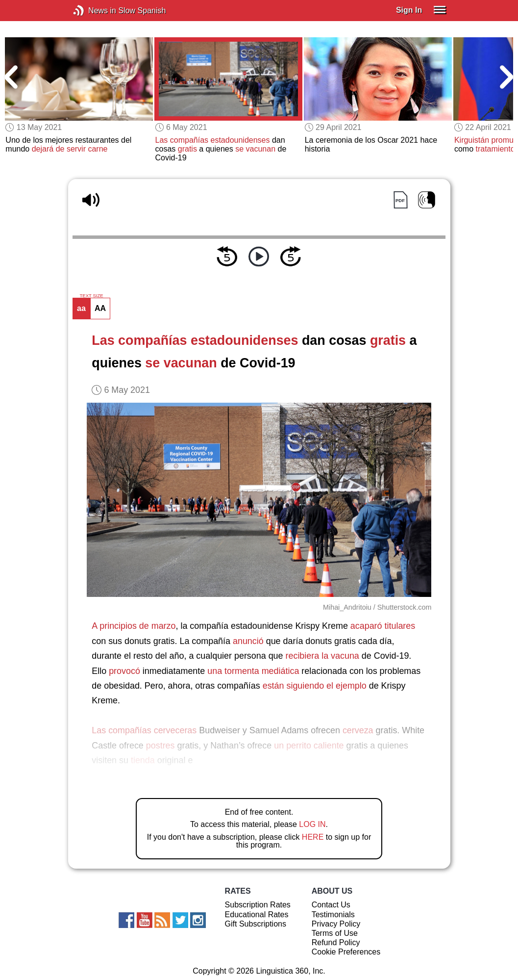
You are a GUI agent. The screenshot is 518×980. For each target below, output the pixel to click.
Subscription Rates (258, 905)
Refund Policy (336, 942)
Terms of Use (335, 933)
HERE (313, 837)
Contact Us (331, 905)
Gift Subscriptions (256, 924)
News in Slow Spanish (93, 11)
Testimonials (333, 915)
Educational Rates (257, 915)
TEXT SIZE (91, 296)
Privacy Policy (336, 924)
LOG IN (312, 824)
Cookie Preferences (346, 952)
